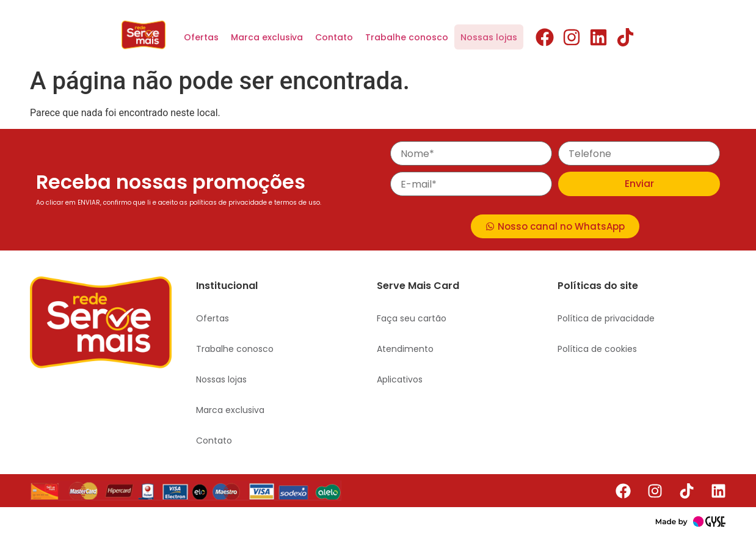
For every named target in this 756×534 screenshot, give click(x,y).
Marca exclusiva (267, 37)
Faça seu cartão (412, 318)
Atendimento (405, 349)
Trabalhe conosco (407, 37)
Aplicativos (400, 379)
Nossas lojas (489, 37)
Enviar (639, 184)
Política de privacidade (606, 318)
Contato (334, 37)
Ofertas (201, 37)
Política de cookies (597, 349)
